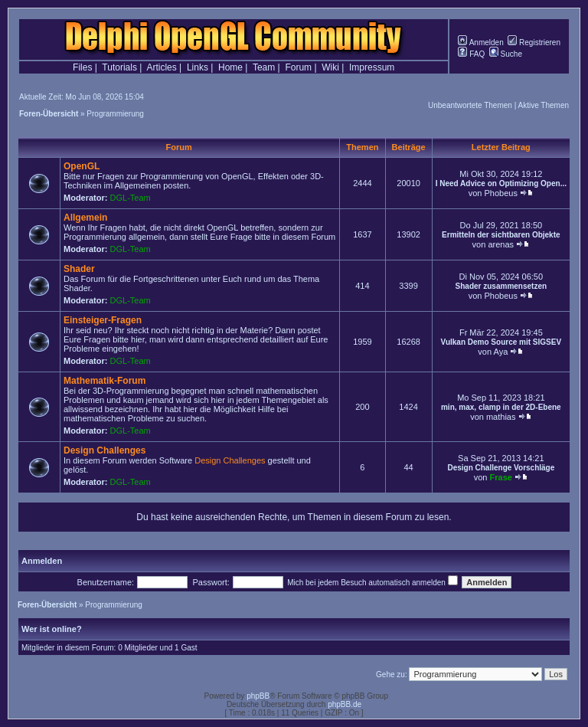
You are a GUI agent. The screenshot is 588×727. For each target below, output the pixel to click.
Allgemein (85, 218)
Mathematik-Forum (105, 381)
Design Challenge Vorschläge (501, 468)
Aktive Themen (543, 105)
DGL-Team (131, 198)
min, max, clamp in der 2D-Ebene (501, 407)
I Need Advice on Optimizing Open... (501, 183)
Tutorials (119, 67)
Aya (501, 352)
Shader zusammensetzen (501, 286)
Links (198, 67)
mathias (501, 417)
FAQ (471, 54)
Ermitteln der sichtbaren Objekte (501, 235)
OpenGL (82, 166)
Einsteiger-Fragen (103, 320)
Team (264, 67)
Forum (298, 67)
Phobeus (500, 193)
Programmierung (115, 114)
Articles (161, 67)
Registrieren (534, 43)
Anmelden (480, 43)
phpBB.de (345, 704)
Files (82, 67)
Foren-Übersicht (49, 114)
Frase (501, 477)
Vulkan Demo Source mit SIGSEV (501, 342)
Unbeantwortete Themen (470, 105)
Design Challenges (105, 450)
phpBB (258, 696)
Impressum (372, 67)
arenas (501, 244)
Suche (506, 54)
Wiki (330, 67)
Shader (79, 269)
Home (230, 67)
